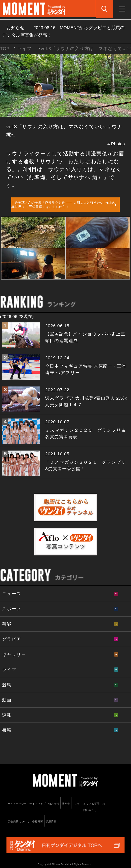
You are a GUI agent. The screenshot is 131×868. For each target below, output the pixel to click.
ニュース (12, 594)
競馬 (7, 685)
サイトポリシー (17, 804)
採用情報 (51, 822)
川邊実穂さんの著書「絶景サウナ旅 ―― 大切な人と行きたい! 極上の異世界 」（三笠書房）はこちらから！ (63, 205)
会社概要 (38, 822)
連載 (7, 715)
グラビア (12, 639)
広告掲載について (19, 822)
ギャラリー (14, 654)
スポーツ (12, 609)
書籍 (7, 730)
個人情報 (54, 804)
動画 (7, 700)
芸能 (7, 624)
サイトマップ (38, 804)
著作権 (66, 804)
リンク (77, 804)
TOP (5, 48)
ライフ (25, 48)
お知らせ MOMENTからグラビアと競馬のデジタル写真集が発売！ (63, 31)
